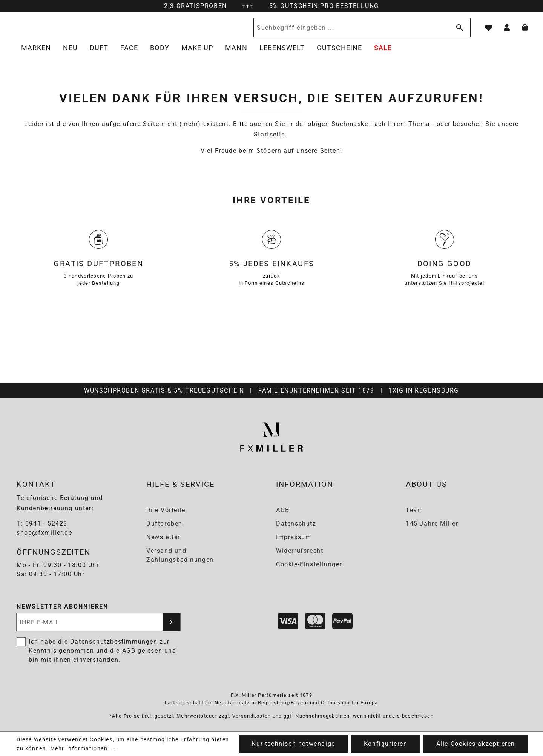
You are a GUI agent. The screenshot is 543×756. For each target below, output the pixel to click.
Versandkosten (252, 716)
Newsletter (163, 537)
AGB (283, 510)
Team (414, 510)
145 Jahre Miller (432, 524)
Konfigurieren (386, 744)
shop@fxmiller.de (44, 533)
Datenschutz (296, 524)
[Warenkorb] (525, 32)
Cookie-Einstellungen (310, 564)
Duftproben (164, 524)
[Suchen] (458, 32)
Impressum (294, 537)
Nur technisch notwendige (293, 744)
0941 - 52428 (46, 524)
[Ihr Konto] (507, 32)
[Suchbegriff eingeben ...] (350, 32)
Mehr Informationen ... (83, 748)
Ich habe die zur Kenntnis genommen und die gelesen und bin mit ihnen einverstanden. (103, 651)
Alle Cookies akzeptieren (476, 744)
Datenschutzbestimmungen (114, 642)
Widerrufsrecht (300, 551)
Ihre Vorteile (166, 510)
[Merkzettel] (489, 32)
